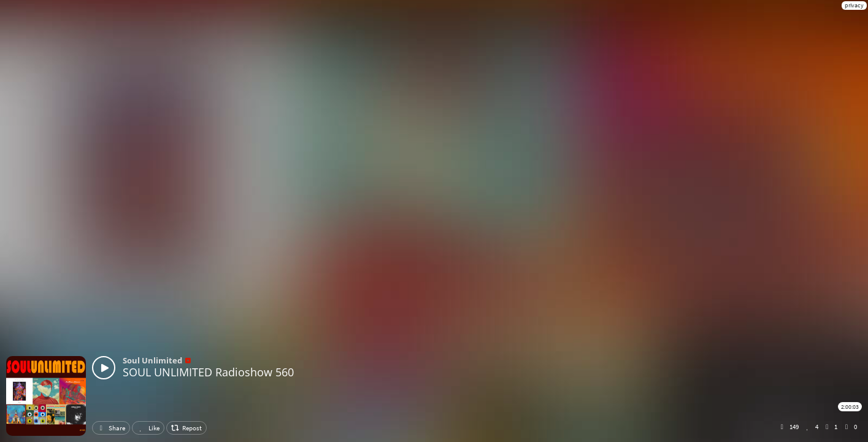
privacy (854, 5)
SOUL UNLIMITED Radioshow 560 (208, 372)
